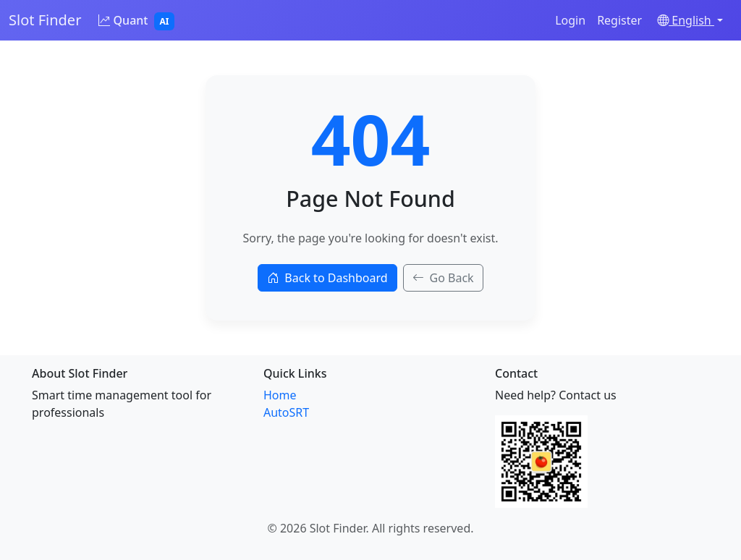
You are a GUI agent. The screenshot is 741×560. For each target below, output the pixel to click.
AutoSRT (286, 412)
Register (619, 20)
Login (570, 20)
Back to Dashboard (327, 278)
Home (280, 395)
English (686, 20)
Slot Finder (45, 20)
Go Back (443, 278)
